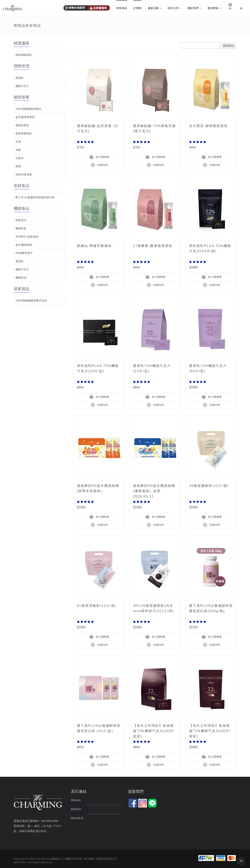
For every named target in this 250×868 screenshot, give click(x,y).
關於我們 (195, 8)
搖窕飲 (20, 78)
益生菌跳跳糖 (24, 245)
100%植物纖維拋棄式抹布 (31, 300)
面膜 (18, 166)
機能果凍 (21, 278)
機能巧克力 (22, 86)
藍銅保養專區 (24, 133)
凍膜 (18, 150)
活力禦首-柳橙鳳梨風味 (209, 126)
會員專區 (214, 8)
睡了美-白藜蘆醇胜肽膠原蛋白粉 (35, 197)
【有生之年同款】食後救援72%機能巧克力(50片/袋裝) (211, 731)
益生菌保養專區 (25, 117)
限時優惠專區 (24, 55)
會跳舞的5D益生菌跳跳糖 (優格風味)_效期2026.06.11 (153, 491)
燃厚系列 (21, 220)
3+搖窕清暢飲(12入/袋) (98, 606)
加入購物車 (99, 157)
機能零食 (21, 228)
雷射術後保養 (24, 174)
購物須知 (76, 800)
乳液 (18, 142)
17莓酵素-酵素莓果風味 (154, 246)
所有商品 (122, 8)
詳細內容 (99, 165)
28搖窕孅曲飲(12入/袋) (210, 486)
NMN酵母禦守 (24, 253)
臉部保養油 (22, 125)
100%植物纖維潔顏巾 (29, 109)
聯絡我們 (76, 809)
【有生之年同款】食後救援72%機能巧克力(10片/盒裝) (155, 731)
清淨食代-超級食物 (27, 237)
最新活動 (155, 8)
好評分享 (175, 8)
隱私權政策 (77, 818)
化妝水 (20, 158)
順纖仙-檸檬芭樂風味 (95, 246)
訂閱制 (137, 8)
